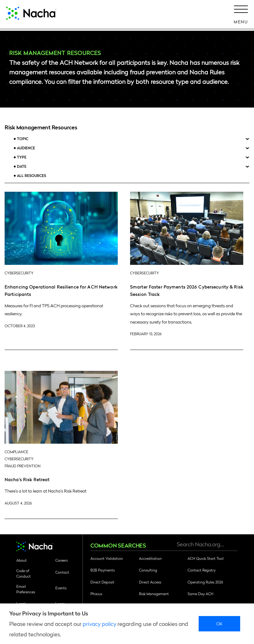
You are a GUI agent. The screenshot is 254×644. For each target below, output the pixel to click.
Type (22, 157)
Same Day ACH (200, 594)
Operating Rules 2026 (205, 582)
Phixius (96, 594)
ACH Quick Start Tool (206, 558)
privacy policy (99, 624)
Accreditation (150, 558)
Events (61, 588)
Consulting (148, 570)
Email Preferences (26, 589)
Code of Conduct (24, 573)
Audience (26, 148)
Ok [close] (219, 623)
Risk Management (154, 594)
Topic (23, 139)
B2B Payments (103, 570)
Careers (62, 560)
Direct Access (150, 582)
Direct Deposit (102, 582)
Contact (62, 572)
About (22, 560)
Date (22, 166)
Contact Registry (202, 570)
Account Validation (107, 558)
